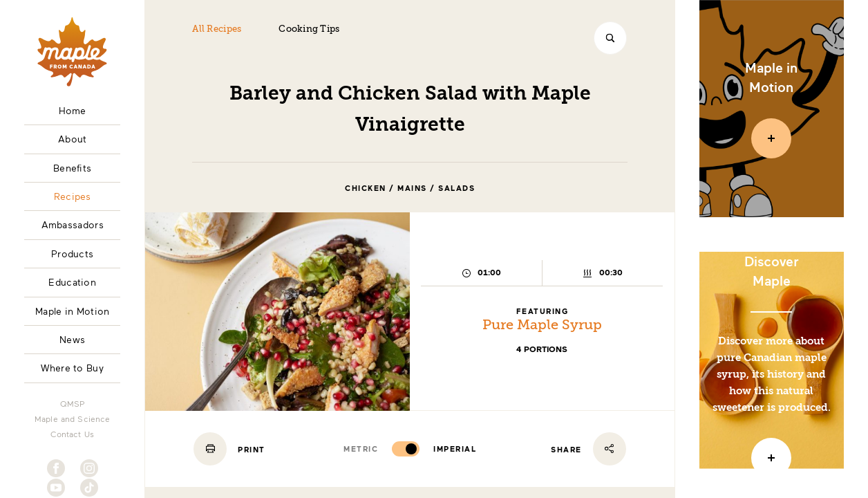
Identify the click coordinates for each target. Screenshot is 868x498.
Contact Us (72, 434)
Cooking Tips (309, 29)
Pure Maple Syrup (542, 326)
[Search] (610, 38)
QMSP (73, 403)
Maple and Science (73, 418)
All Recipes (217, 29)
